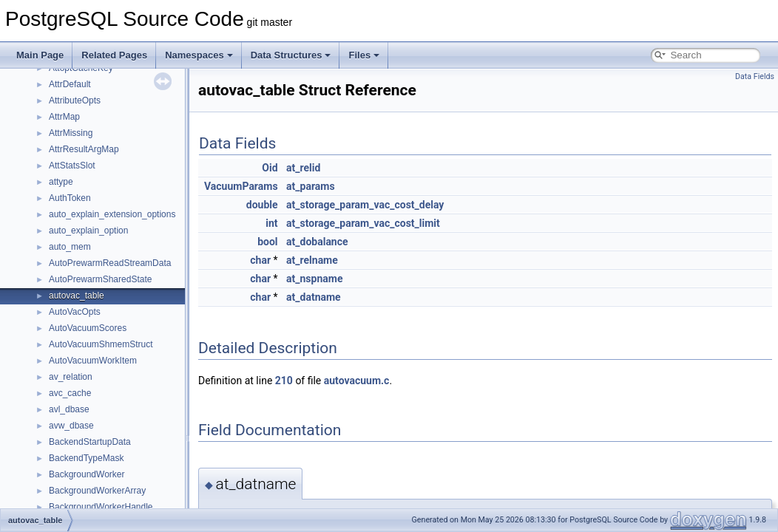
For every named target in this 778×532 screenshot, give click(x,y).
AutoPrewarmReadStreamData (110, 263)
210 (284, 381)
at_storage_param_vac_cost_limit (363, 223)
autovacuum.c (357, 381)
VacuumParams (241, 186)
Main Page (40, 55)
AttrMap (64, 117)
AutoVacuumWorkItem (93, 361)
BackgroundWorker (87, 474)
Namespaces (199, 55)
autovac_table (77, 296)
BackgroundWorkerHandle (101, 507)
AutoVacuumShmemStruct (101, 344)
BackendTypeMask (86, 458)
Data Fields (755, 76)
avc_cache (70, 393)
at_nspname (314, 279)
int (271, 223)
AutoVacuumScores (88, 328)
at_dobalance (317, 242)
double (262, 205)
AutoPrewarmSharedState (100, 279)
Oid (270, 168)
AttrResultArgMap (84, 149)
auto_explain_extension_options (112, 214)
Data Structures (291, 55)
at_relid (303, 168)
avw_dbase (71, 426)
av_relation (71, 377)
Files (364, 55)
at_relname (312, 260)
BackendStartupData (90, 442)
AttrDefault (70, 84)
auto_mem (70, 247)
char (260, 260)
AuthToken (70, 198)
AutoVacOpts (75, 312)
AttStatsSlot (72, 166)
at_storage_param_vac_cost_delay (365, 205)
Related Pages (114, 55)
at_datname (314, 297)
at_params (311, 186)
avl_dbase (69, 409)
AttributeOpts (75, 100)
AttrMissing (71, 133)
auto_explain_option (88, 231)
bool (267, 242)
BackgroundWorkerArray (97, 491)
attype (61, 182)
